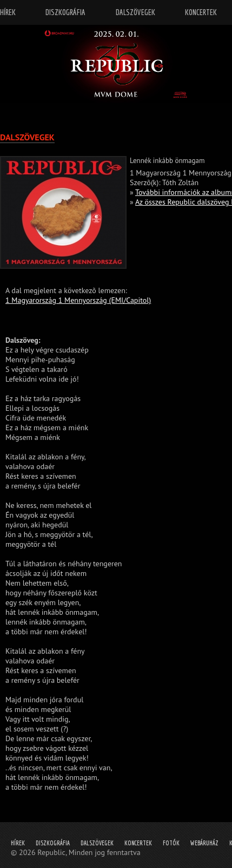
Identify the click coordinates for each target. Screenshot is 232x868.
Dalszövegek (97, 843)
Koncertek (138, 843)
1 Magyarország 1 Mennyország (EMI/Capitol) (78, 300)
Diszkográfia (53, 843)
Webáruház (204, 843)
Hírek (18, 843)
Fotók (171, 843)
